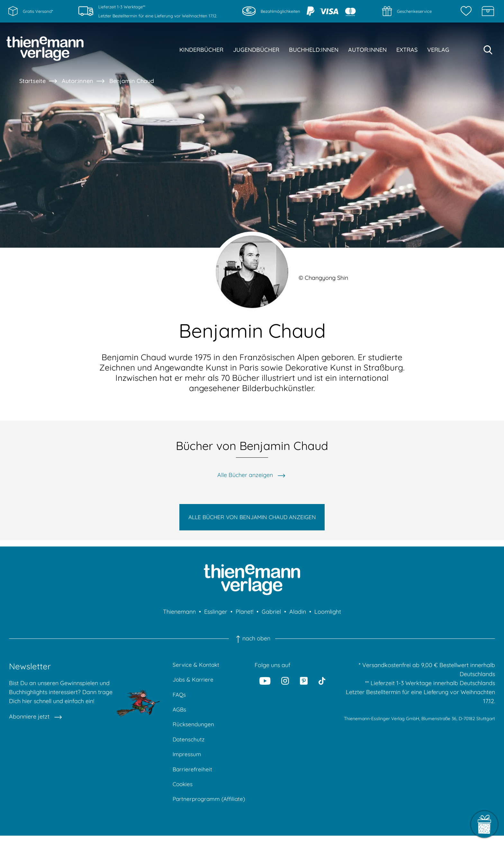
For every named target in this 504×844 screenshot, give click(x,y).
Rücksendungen (194, 730)
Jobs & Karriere (194, 684)
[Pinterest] (304, 684)
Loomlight (328, 615)
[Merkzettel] (468, 11)
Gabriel (271, 615)
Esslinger (216, 615)
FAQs (180, 699)
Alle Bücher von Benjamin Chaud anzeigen (252, 519)
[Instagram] (285, 684)
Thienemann (179, 615)
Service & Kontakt (197, 668)
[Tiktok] (322, 684)
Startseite (32, 81)
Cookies (183, 792)
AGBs (180, 715)
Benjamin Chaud (132, 81)
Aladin (298, 615)
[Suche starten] (488, 50)
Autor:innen (77, 81)
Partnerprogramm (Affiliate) (210, 807)
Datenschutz (189, 745)
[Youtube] (265, 684)
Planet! (244, 615)
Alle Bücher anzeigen (245, 475)
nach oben (252, 642)
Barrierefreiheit (193, 776)
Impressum (187, 761)
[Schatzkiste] (488, 11)
